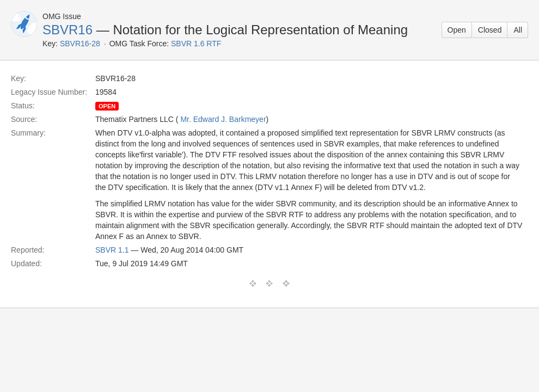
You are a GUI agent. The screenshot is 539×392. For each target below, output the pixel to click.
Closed (490, 30)
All (518, 30)
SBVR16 (68, 30)
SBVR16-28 (80, 44)
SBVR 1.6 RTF (196, 44)
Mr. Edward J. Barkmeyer (223, 119)
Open (457, 30)
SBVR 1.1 (112, 250)
